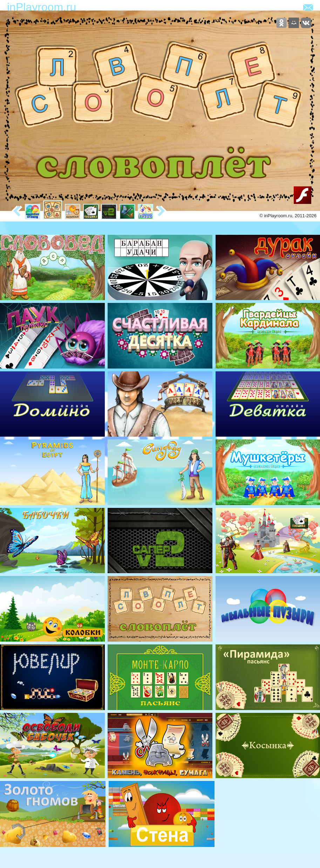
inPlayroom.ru (42, 7)
